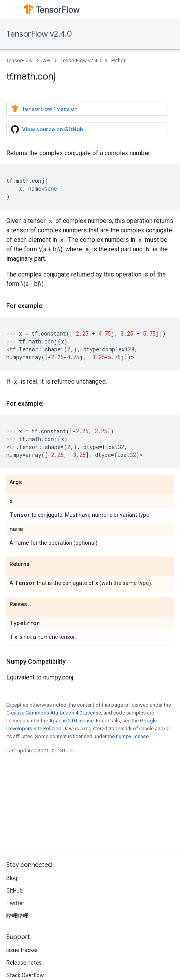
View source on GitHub (47, 129)
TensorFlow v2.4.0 (39, 34)
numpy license (132, 736)
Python (119, 60)
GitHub (15, 891)
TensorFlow (19, 60)
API (47, 60)
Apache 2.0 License (71, 721)
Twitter (15, 903)
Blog (12, 878)
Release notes (24, 963)
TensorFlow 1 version (44, 109)
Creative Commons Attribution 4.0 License (54, 713)
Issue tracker (22, 950)
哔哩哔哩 (17, 916)
